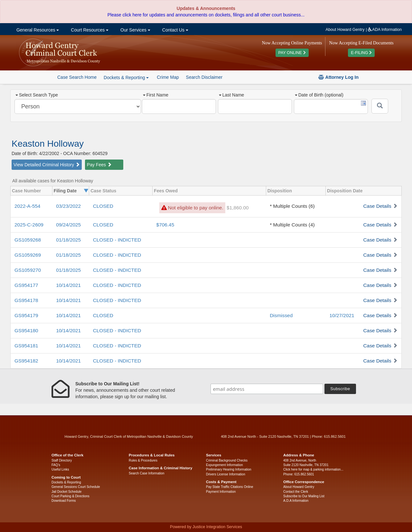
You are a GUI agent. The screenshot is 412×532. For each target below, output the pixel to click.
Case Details (377, 206)
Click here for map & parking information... (313, 469)
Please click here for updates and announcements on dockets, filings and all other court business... (206, 15)
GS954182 (26, 361)
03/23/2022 (68, 206)
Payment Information (221, 492)
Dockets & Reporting (66, 482)
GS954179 (26, 315)
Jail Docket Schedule (66, 492)
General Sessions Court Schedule (76, 487)
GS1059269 (28, 255)
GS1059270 (28, 270)
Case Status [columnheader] (103, 191)
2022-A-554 (27, 206)
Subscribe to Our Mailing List (304, 496)
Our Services (135, 30)
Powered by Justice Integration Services (206, 527)
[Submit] (380, 106)
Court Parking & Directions (70, 496)
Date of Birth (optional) (319, 95)
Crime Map (168, 77)
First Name (156, 95)
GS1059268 (28, 240)
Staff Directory (62, 460)
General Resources (37, 30)
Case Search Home (77, 77)
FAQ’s (56, 465)
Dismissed (281, 315)
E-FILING (361, 53)
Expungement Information (225, 465)
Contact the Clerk (296, 492)
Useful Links (60, 469)
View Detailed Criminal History (47, 165)
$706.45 (165, 225)
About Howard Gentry (345, 30)
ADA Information (385, 30)
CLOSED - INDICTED (117, 240)
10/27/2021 (342, 315)
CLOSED (103, 206)
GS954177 (26, 285)
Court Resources (89, 30)
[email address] (267, 389)
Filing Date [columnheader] (65, 191)
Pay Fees (99, 165)
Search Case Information (147, 473)
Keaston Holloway (48, 144)
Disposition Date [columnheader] (345, 191)
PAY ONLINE (292, 53)
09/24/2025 (68, 225)
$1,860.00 (238, 208)
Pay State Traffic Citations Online (230, 487)
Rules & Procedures (143, 460)
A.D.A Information (296, 501)
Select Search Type (37, 95)
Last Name (232, 95)
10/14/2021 (68, 285)
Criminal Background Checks (227, 460)
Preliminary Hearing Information (229, 469)
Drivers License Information (226, 474)
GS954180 (26, 330)
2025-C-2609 (29, 225)
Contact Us (175, 30)
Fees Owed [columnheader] (166, 191)
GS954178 (26, 300)
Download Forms (64, 501)
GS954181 (26, 346)
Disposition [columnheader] (280, 191)
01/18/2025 (68, 240)
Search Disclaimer (204, 77)
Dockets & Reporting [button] (126, 78)
